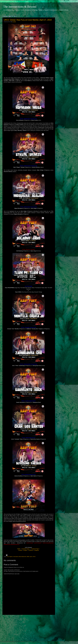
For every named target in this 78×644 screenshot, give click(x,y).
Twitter (19, 549)
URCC (34, 557)
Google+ (25, 550)
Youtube (20, 550)
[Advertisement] (29, 628)
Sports (31, 557)
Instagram (37, 550)
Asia (8, 557)
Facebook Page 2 (35, 549)
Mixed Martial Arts (23, 557)
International (16, 557)
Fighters (11, 557)
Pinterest (31, 550)
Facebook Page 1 (26, 549)
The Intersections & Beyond (20, 7)
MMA (28, 557)
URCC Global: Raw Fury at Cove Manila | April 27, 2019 (28, 20)
